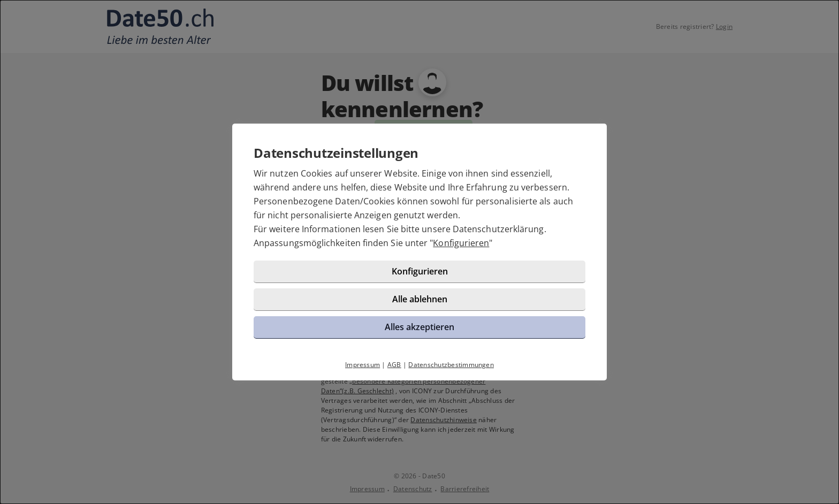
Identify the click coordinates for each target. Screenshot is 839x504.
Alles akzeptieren (419, 327)
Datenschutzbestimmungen (451, 365)
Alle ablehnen (420, 299)
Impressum (363, 365)
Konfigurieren (461, 243)
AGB (394, 365)
